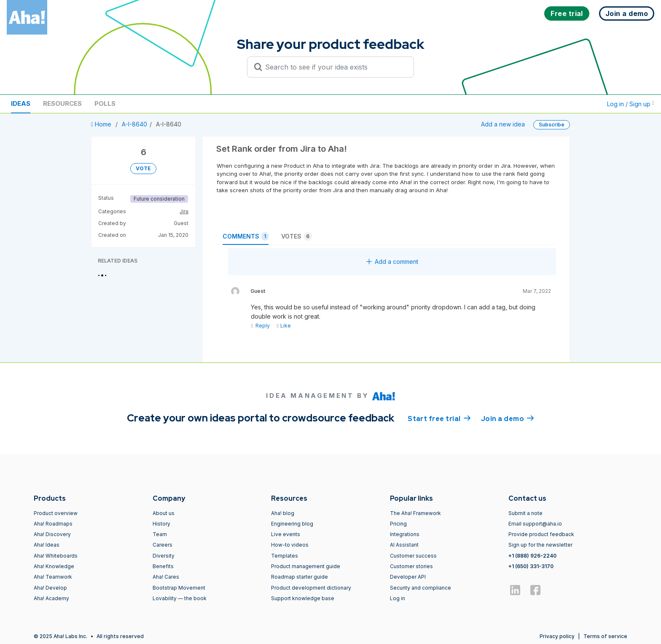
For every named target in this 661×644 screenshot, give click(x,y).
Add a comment (392, 262)
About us (164, 513)
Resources (62, 103)
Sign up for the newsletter (540, 545)
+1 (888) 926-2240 (532, 556)
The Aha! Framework (415, 513)
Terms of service (605, 636)
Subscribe (552, 125)
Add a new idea (503, 124)
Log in (398, 598)
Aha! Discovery (52, 534)
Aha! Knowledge (54, 566)
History (161, 524)
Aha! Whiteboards (56, 556)
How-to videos (290, 545)
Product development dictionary (311, 588)
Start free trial (439, 418)
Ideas (21, 103)
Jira (184, 211)
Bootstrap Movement (179, 588)
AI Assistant (404, 545)
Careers (163, 545)
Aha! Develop (50, 588)
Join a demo (508, 418)
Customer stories (411, 566)
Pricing (398, 524)
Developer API (408, 577)
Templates (285, 556)
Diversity (164, 556)
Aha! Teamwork (53, 577)
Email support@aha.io (535, 524)
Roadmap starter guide (300, 577)
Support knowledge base (303, 598)
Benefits (163, 566)
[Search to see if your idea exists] (334, 67)
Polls (105, 103)
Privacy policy (557, 636)
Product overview (56, 513)
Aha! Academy (51, 598)
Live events (286, 534)
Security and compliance (421, 588)
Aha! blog (283, 513)
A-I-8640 (134, 124)
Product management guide (306, 566)
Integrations (405, 534)
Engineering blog (292, 524)
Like (283, 326)
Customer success (413, 556)
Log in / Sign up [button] (631, 104)
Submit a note (525, 513)
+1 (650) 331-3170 (531, 566)
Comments (246, 236)
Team (160, 534)
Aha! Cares (166, 577)
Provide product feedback (541, 534)
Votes (297, 236)
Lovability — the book (180, 598)
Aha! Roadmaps (53, 524)
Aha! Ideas (47, 545)
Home (102, 124)
